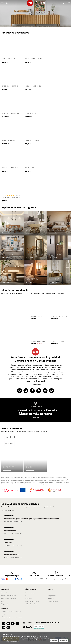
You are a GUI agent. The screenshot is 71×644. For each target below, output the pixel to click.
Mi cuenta (51, 592)
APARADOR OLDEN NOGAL (60, 316)
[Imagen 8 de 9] (35, 272)
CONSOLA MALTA (36, 316)
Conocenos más (35, 384)
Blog (26, 595)
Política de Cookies (27, 638)
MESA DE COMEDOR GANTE (34, 59)
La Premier (9, 467)
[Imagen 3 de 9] (59, 223)
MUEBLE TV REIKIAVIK (9, 140)
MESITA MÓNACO (31, 168)
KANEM (30, 467)
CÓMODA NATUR (31, 113)
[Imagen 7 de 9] (12, 272)
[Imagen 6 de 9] (59, 248)
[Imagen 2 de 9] (35, 223)
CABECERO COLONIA (32, 140)
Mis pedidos (52, 595)
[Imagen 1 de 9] (12, 223)
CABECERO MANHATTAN (10, 86)
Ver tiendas (35, 418)
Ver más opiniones (8, 511)
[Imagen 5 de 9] (35, 248)
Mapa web (5, 603)
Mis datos (51, 597)
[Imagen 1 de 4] (35, 13)
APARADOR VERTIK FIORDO (11, 113)
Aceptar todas (54, 641)
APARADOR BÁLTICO (58, 341)
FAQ (3, 600)
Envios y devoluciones (9, 595)
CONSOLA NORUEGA (9, 59)
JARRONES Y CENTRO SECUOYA (12, 197)
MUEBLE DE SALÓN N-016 (33, 86)
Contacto (5, 592)
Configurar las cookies (12, 642)
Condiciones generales (9, 597)
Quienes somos (30, 592)
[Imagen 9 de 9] (59, 272)
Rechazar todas (63, 641)
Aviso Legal (28, 597)
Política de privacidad (32, 600)
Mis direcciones (53, 600)
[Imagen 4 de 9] (12, 248)
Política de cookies (31, 603)
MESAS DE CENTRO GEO (10, 168)
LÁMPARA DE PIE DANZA (38, 341)
